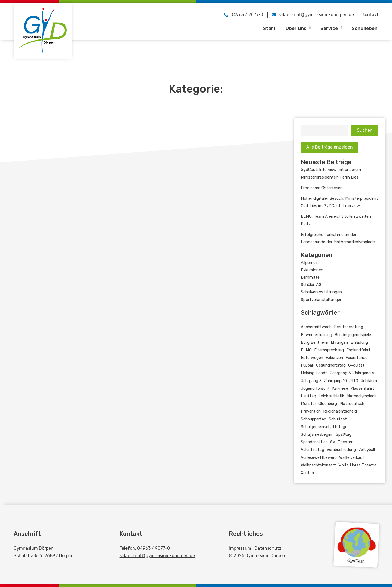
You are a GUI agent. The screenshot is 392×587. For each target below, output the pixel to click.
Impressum (240, 548)
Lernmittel (311, 277)
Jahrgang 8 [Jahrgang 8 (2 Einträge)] (311, 381)
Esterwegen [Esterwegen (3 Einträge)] (312, 358)
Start (266, 28)
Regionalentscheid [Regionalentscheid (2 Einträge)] (340, 411)
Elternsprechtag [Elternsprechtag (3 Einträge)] (329, 350)
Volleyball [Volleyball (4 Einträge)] (367, 450)
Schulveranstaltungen (321, 292)
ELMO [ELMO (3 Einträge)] (306, 350)
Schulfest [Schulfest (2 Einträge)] (338, 419)
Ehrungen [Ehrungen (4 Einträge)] (339, 342)
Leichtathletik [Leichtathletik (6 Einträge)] (331, 396)
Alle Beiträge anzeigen (330, 147)
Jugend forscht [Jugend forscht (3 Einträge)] (315, 388)
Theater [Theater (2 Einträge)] (345, 442)
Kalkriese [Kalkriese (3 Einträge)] (340, 388)
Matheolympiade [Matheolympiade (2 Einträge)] (362, 396)
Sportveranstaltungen (322, 300)
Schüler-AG (311, 285)
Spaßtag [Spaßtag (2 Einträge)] (344, 434)
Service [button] (329, 28)
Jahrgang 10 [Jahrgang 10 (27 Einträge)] (336, 381)
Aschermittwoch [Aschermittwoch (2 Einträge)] (316, 327)
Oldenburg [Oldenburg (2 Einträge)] (328, 404)
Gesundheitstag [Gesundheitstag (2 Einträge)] (331, 365)
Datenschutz (268, 548)
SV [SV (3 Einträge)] (333, 442)
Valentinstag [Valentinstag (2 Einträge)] (313, 450)
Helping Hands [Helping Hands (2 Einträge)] (314, 373)
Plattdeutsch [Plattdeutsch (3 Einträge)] (352, 404)
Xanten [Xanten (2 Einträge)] (307, 473)
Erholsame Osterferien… (323, 188)
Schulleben (364, 28)
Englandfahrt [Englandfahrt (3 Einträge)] (358, 350)
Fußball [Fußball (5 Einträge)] (307, 365)
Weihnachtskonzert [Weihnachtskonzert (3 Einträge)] (318, 465)
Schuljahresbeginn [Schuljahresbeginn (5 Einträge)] (317, 434)
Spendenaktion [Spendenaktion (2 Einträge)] (314, 442)
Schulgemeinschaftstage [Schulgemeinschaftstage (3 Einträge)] (324, 427)
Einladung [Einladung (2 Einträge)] (359, 342)
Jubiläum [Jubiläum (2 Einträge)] (369, 381)
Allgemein (310, 263)
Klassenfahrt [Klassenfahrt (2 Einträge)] (362, 388)
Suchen (365, 130)
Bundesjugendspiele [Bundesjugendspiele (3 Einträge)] (353, 335)
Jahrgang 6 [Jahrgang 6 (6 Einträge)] (364, 373)
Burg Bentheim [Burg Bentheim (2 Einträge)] (315, 342)
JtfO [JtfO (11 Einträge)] (354, 381)
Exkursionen (312, 270)
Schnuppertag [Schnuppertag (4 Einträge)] (314, 419)
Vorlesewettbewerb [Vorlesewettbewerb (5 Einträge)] (319, 457)
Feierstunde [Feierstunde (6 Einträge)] (356, 358)
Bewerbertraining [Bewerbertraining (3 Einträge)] (316, 335)
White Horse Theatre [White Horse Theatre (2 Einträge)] (357, 465)
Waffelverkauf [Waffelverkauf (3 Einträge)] (352, 457)
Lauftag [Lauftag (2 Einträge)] (308, 396)
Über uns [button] (295, 28)
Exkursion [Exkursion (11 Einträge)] (334, 358)
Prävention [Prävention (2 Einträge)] (311, 411)
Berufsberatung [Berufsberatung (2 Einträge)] (349, 327)
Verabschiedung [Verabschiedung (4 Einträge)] (341, 450)
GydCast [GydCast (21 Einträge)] (356, 365)
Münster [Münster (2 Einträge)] (308, 404)
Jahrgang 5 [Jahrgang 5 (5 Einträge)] (340, 373)
